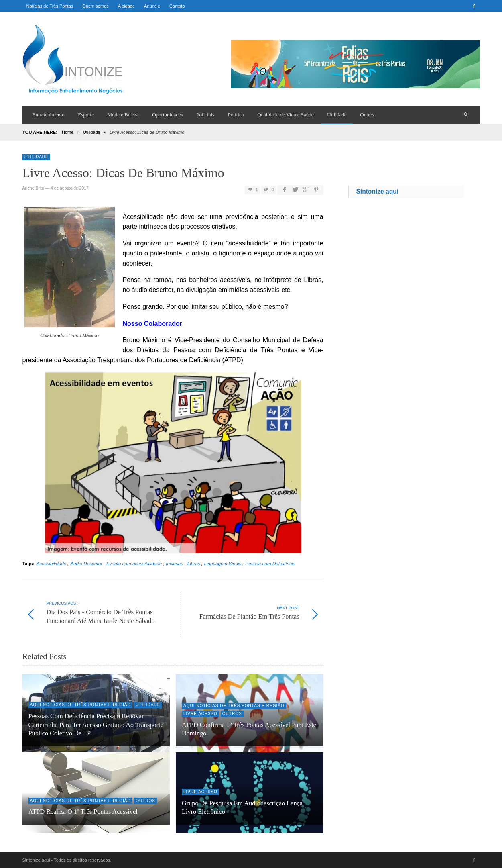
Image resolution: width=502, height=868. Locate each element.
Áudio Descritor (86, 563)
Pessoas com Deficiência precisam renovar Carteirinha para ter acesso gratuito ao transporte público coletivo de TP (96, 725)
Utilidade (92, 132)
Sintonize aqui (377, 191)
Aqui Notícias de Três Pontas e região (81, 705)
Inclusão (175, 563)
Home (68, 132)
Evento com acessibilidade (134, 563)
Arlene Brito (33, 188)
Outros (232, 714)
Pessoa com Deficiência (270, 563)
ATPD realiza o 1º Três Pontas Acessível (83, 812)
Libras (194, 563)
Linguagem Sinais (223, 563)
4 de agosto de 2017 (70, 188)
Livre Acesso (200, 714)
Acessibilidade (51, 563)
